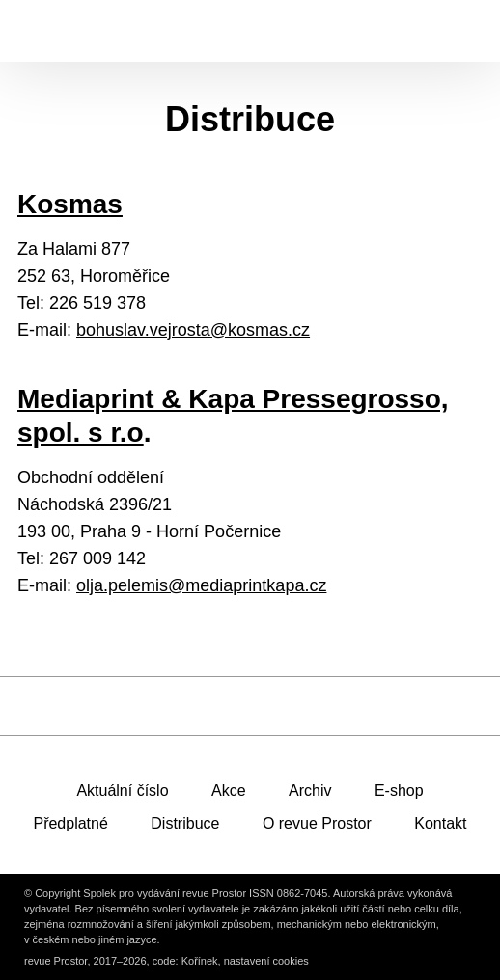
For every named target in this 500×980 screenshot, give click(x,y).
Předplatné (70, 823)
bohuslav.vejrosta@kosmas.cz (193, 330)
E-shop (399, 790)
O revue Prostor (317, 823)
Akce (229, 790)
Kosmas (70, 204)
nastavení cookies (266, 961)
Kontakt (440, 823)
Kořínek (200, 961)
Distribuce (185, 823)
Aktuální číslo (122, 790)
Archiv (310, 790)
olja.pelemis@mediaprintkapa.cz (201, 585)
